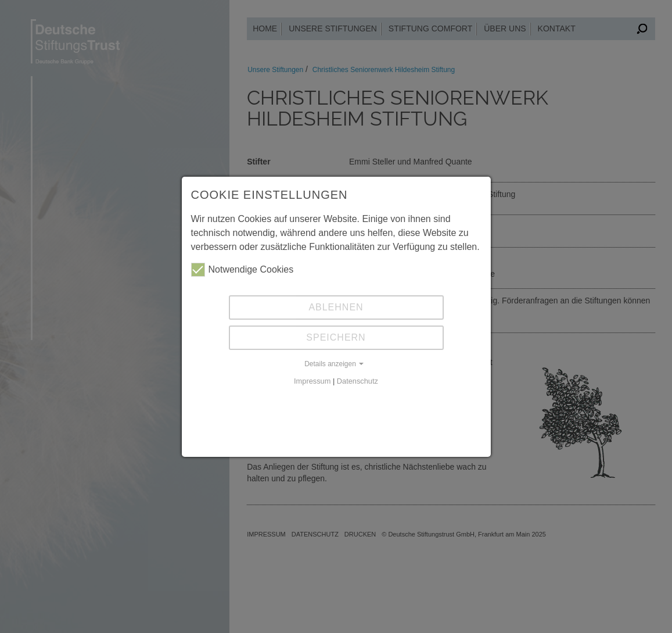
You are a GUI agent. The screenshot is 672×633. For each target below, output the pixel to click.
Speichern (336, 337)
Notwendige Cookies (242, 270)
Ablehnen (336, 307)
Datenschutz (357, 381)
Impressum (312, 381)
